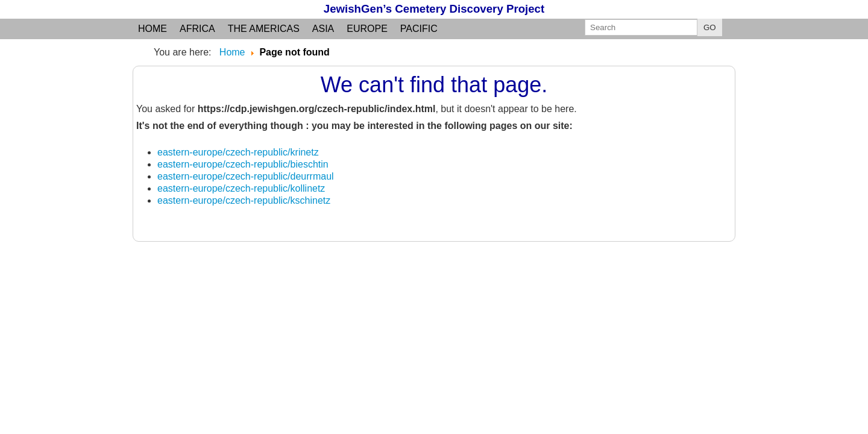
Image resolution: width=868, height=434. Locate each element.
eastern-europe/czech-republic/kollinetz (241, 188)
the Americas (264, 29)
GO (710, 27)
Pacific (419, 29)
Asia (323, 29)
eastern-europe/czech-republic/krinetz (238, 152)
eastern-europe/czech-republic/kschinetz (244, 200)
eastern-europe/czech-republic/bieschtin (243, 164)
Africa (197, 29)
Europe (367, 29)
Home (153, 29)
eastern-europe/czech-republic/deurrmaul (246, 176)
